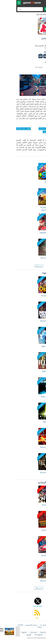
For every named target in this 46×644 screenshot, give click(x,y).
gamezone (16, 3)
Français (37, 632)
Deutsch (34, 635)
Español (28, 632)
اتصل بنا (27, 625)
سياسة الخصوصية (15, 625)
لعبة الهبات (38, 14)
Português (23, 635)
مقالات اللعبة (38, 625)
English (8, 632)
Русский (18, 632)
